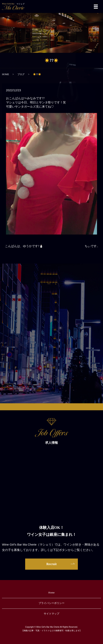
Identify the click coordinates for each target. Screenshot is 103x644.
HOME (5, 74)
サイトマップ (51, 614)
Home (51, 592)
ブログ (21, 74)
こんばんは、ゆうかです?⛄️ (24, 246)
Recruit (51, 564)
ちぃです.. (91, 246)
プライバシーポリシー (51, 603)
